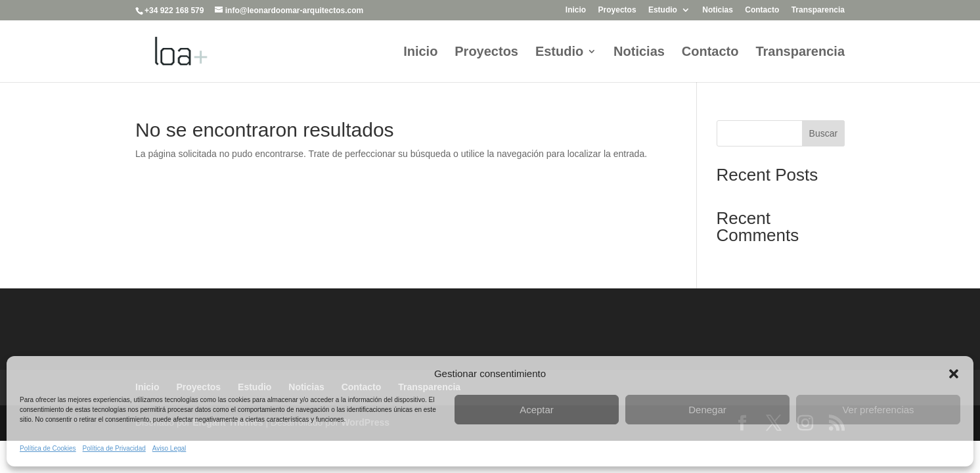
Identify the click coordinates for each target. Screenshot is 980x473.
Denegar (707, 410)
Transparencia (818, 10)
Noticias (718, 10)
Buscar (824, 133)
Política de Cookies (48, 448)
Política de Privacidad (114, 448)
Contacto (762, 10)
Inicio (576, 10)
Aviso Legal (169, 448)
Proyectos (617, 10)
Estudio (663, 10)
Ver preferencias (878, 410)
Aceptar (537, 410)
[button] (954, 374)
